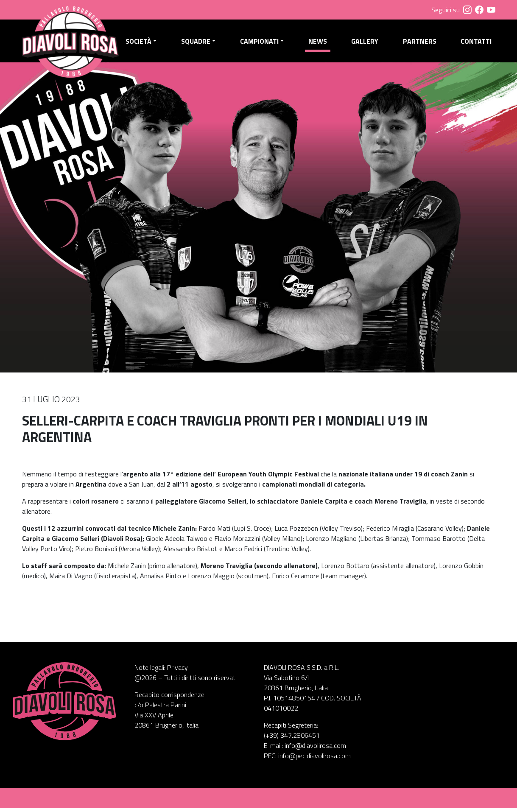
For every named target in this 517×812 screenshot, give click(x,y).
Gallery (366, 43)
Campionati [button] (261, 43)
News (319, 43)
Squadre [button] (198, 43)
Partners (420, 43)
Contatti (476, 43)
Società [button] (142, 43)
